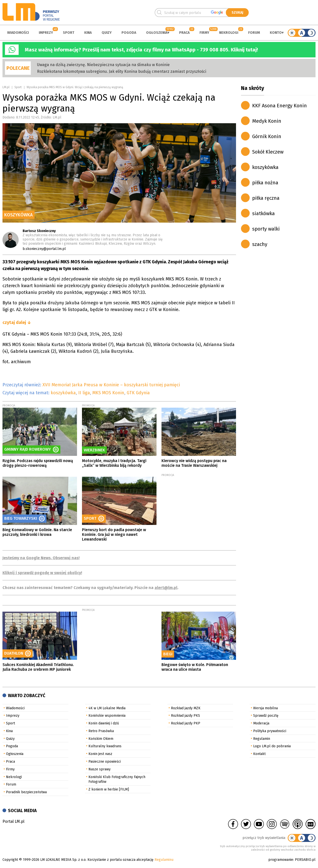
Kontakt (259, 754)
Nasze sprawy (99, 769)
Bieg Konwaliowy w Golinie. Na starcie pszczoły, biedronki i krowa (37, 532)
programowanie (281, 860)
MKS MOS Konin (108, 393)
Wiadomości (18, 33)
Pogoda (129, 33)
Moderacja (261, 723)
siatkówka (263, 213)
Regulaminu (164, 860)
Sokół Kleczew (268, 152)
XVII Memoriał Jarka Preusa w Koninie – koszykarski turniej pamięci (111, 385)
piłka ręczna (266, 198)
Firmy (204, 33)
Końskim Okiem (101, 739)
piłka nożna (265, 183)
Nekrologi (229, 33)
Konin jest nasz (100, 754)
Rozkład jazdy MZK (186, 708)
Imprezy (46, 33)
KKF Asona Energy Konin (279, 106)
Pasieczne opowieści (105, 762)
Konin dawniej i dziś (104, 723)
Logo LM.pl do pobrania (272, 746)
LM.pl (6, 87)
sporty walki (266, 229)
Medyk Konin (267, 121)
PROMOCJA (9, 406)
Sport (69, 33)
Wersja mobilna (265, 708)
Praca (184, 33)
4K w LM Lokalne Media (107, 708)
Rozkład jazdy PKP (186, 723)
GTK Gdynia (138, 393)
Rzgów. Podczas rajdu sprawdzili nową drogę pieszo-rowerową (38, 463)
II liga (84, 393)
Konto (276, 33)
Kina (88, 33)
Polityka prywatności (270, 731)
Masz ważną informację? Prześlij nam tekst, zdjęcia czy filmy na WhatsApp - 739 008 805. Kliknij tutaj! (141, 50)
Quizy (107, 33)
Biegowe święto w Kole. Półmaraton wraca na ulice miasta (195, 667)
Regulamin (262, 739)
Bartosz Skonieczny (39, 231)
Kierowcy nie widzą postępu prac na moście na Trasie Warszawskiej (194, 463)
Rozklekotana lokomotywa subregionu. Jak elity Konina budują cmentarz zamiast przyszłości (122, 71)
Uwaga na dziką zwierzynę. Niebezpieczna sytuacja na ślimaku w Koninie (103, 65)
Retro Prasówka (101, 731)
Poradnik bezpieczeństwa (26, 792)
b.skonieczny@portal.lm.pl (44, 249)
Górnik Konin (267, 136)
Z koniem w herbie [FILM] (109, 789)
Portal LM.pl (13, 821)
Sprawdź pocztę (266, 716)
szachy (260, 244)
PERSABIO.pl (305, 860)
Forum (254, 33)
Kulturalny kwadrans (105, 746)
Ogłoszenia (157, 33)
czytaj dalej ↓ (17, 322)
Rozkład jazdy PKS (185, 716)
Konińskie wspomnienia (107, 716)
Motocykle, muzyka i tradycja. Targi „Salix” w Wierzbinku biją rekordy (114, 463)
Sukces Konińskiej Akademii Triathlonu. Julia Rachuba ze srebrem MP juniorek (38, 667)
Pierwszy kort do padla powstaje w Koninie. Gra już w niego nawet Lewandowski (114, 534)
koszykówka (63, 393)
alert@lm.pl (166, 588)
